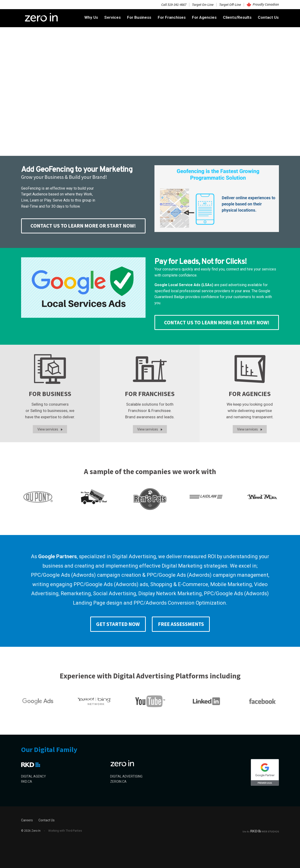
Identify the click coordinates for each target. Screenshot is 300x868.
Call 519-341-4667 (174, 4)
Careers (27, 820)
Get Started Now (118, 624)
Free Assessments (181, 624)
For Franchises (172, 17)
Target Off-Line (230, 4)
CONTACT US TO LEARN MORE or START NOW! (83, 226)
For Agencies (204, 17)
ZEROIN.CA (118, 782)
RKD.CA (27, 782)
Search (38, 87)
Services (112, 17)
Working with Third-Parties (63, 831)
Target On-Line (203, 4)
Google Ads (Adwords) (69, 575)
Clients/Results (237, 17)
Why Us (91, 17)
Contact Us (268, 17)
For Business (139, 17)
